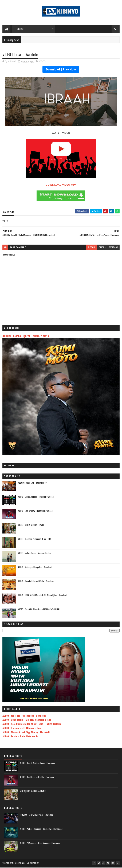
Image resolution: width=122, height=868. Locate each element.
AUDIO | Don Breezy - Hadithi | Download (35, 511)
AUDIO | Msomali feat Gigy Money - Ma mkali (26, 733)
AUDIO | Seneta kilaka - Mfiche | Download (36, 582)
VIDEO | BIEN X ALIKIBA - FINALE (31, 525)
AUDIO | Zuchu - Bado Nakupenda (20, 737)
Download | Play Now (61, 70)
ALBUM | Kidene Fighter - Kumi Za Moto (26, 336)
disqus (102, 248)
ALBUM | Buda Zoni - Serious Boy (32, 483)
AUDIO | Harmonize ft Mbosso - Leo (22, 728)
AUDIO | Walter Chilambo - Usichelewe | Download (41, 829)
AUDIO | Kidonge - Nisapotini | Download (35, 568)
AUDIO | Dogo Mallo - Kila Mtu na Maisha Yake (27, 720)
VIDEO (42, 62)
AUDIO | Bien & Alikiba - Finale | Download (36, 497)
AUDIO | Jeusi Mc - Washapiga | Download (24, 716)
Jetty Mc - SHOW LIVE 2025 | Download (37, 815)
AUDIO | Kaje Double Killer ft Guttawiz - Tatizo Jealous (32, 724)
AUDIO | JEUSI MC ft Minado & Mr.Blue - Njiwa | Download (43, 596)
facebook (113, 248)
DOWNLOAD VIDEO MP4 (61, 185)
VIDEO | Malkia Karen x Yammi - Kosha (34, 554)
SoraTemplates (19, 863)
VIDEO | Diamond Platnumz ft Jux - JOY (35, 539)
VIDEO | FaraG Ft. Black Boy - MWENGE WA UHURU (39, 610)
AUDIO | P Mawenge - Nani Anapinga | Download (40, 843)
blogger (92, 248)
